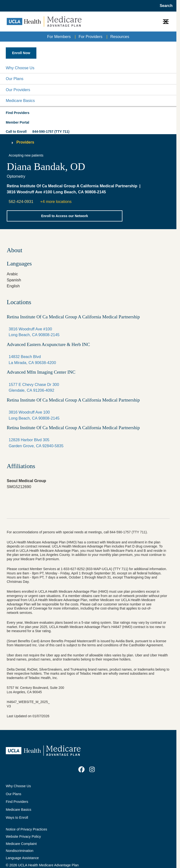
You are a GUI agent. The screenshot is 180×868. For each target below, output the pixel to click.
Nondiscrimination (20, 851)
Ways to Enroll (17, 818)
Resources (120, 37)
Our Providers (18, 90)
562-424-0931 (21, 201)
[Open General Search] (165, 6)
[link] (81, 769)
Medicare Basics (20, 101)
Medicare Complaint (21, 844)
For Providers (90, 37)
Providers (25, 142)
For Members (59, 37)
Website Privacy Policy (23, 837)
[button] (88, 68)
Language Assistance (22, 858)
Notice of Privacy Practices (27, 829)
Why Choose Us (20, 68)
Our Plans (15, 79)
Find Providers (17, 802)
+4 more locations (56, 201)
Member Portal (17, 122)
